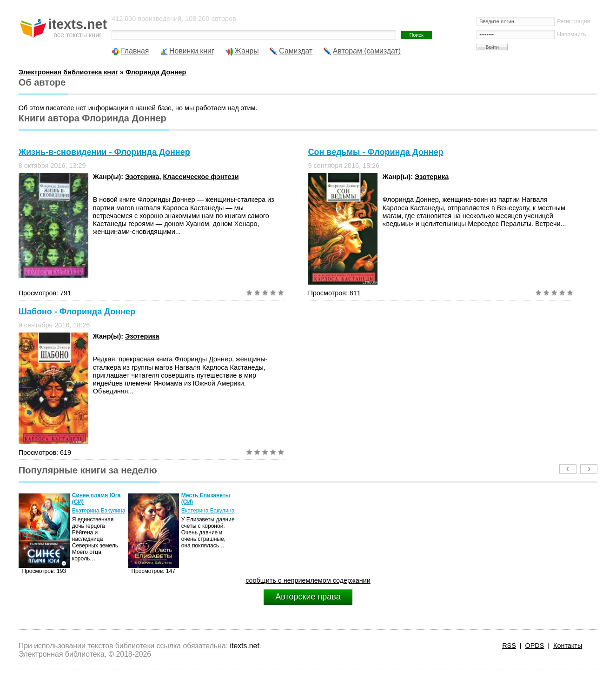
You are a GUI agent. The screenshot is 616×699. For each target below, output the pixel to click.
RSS (509, 646)
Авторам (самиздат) (367, 51)
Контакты (568, 646)
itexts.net (244, 646)
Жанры (247, 51)
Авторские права (308, 597)
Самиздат (296, 51)
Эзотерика (142, 177)
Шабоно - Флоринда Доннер (77, 312)
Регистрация (573, 21)
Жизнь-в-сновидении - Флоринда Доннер (104, 152)
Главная (135, 51)
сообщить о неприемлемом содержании (308, 580)
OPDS (535, 646)
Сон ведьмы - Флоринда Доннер (375, 152)
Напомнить (571, 34)
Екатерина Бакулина (99, 511)
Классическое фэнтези (201, 177)
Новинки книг (192, 51)
